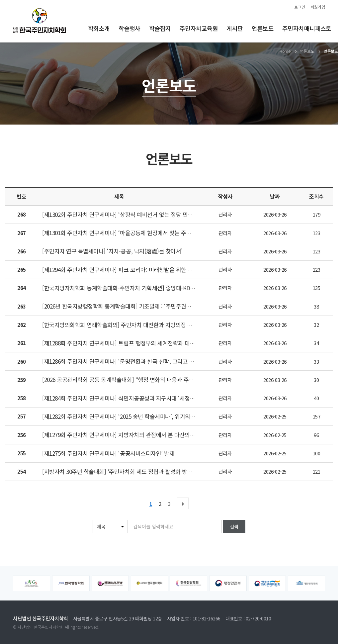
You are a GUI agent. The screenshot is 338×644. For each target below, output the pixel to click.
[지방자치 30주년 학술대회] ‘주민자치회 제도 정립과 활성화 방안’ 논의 (124, 471)
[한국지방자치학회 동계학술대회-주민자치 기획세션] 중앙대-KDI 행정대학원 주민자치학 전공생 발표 (159, 288)
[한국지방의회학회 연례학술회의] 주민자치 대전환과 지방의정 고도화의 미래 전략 (137, 325)
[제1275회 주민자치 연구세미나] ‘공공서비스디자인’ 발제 (108, 453)
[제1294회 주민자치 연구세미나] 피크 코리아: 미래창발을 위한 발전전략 (125, 270)
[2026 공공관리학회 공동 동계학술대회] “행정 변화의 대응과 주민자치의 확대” (133, 379)
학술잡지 (160, 28)
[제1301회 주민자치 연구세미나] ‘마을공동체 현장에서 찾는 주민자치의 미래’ (131, 233)
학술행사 (129, 28)
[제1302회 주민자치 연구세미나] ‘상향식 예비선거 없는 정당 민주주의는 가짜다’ (134, 214)
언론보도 (263, 28)
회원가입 (318, 7)
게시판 (235, 28)
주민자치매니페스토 (307, 28)
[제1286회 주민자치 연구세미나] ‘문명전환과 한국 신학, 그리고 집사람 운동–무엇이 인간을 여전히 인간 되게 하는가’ (176, 361)
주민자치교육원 (199, 28)
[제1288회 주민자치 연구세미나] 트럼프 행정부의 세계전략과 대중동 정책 (127, 343)
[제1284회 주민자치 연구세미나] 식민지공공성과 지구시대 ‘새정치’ (119, 398)
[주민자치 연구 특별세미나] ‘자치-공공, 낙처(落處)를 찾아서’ (112, 251)
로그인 (300, 7)
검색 (234, 526)
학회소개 (99, 28)
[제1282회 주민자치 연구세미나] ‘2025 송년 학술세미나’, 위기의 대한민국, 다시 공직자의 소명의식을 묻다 (165, 416)
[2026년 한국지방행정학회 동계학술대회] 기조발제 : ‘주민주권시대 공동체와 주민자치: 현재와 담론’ (157, 306)
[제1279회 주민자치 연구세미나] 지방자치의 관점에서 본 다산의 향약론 (125, 435)
